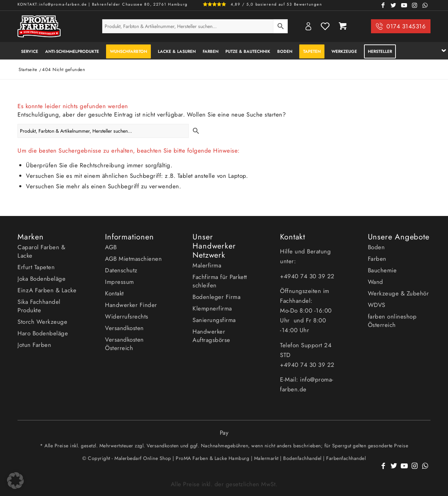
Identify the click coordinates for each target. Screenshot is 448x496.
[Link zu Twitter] (394, 5)
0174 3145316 (406, 26)
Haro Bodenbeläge (43, 333)
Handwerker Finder (131, 305)
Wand (376, 282)
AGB (111, 247)
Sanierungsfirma (214, 320)
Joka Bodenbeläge (41, 279)
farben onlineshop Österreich (392, 321)
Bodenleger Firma (216, 297)
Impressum (120, 282)
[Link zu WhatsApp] (425, 5)
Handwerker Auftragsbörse (211, 336)
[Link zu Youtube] (404, 5)
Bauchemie (382, 270)
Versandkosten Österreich (124, 344)
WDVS (377, 305)
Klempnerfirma (212, 308)
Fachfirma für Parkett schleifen (220, 281)
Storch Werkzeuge (42, 322)
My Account (308, 26)
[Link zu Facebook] (383, 5)
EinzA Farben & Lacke (47, 290)
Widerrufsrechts (127, 316)
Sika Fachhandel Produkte (39, 306)
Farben (377, 259)
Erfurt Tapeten (36, 267)
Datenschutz (121, 270)
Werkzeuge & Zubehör (398, 293)
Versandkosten (124, 328)
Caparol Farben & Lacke (41, 251)
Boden (376, 247)
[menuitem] (30, 51)
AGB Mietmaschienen (133, 259)
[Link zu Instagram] (415, 5)
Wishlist (325, 26)
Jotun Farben (34, 345)
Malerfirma (207, 265)
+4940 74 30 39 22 (308, 276)
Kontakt (114, 293)
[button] (15, 481)
